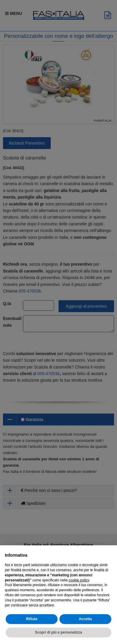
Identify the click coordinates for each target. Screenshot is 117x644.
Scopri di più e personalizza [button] (59, 633)
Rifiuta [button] (31, 619)
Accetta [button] (85, 619)
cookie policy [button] (79, 580)
